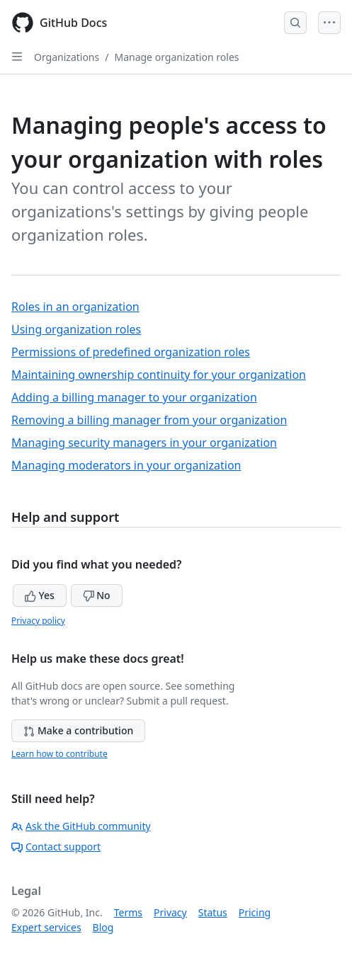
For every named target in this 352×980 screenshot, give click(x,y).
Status (213, 912)
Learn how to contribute (59, 754)
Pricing (255, 912)
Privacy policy (38, 621)
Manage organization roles (176, 57)
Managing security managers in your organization (144, 443)
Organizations (67, 57)
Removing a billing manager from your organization (149, 420)
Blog (103, 927)
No (97, 595)
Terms (128, 912)
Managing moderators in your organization (126, 465)
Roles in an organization (75, 307)
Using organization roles (76, 329)
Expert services (46, 927)
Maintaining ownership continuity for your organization (159, 375)
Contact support (56, 847)
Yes (40, 595)
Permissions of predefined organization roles (131, 352)
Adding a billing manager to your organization (134, 397)
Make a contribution (78, 730)
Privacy (170, 912)
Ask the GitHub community (81, 826)
